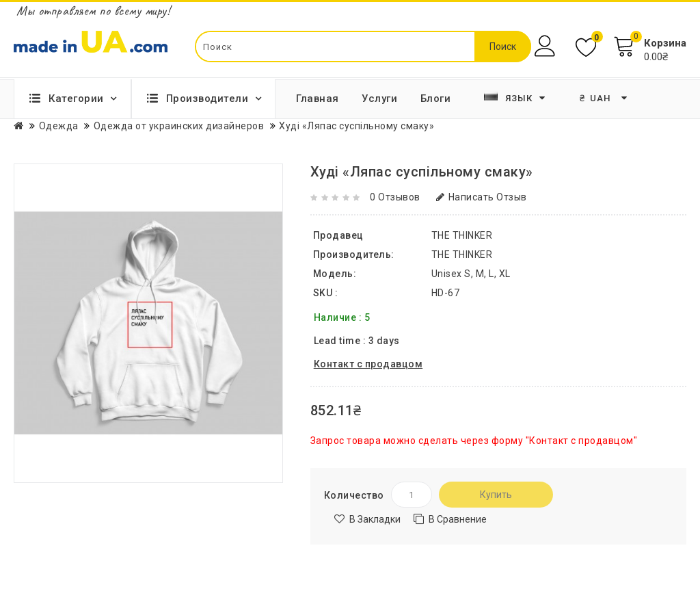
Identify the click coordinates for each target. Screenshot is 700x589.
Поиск (503, 47)
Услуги (379, 99)
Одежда (59, 126)
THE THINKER (462, 254)
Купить (496, 495)
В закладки (375, 519)
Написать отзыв (482, 197)
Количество (354, 495)
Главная (318, 99)
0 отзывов (395, 197)
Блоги (436, 99)
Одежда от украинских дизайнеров (179, 126)
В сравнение (458, 519)
